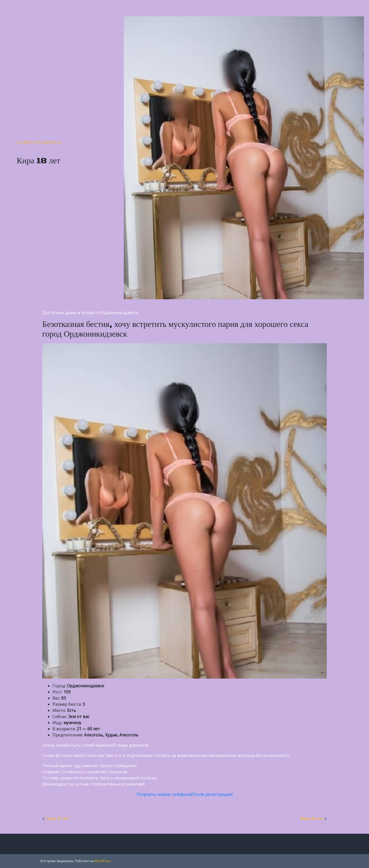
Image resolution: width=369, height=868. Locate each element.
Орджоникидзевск (39, 142)
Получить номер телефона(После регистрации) (185, 794)
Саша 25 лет (58, 818)
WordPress (102, 861)
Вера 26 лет (312, 818)
